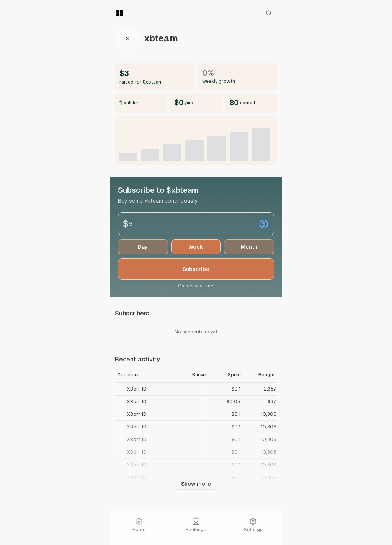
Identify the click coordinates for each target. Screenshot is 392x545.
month (249, 247)
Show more (196, 484)
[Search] (269, 13)
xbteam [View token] (161, 38)
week (196, 247)
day (143, 247)
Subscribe (196, 269)
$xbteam (153, 82)
